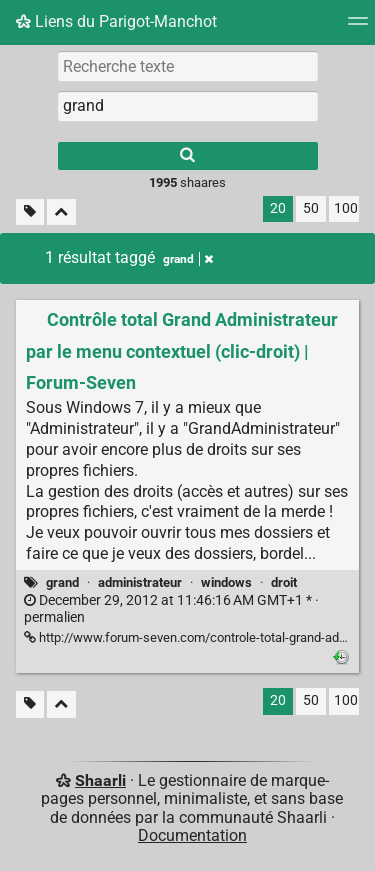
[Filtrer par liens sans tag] (30, 212)
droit (284, 582)
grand (62, 582)
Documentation (192, 835)
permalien (171, 609)
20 (278, 208)
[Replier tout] (61, 212)
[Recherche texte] (188, 66)
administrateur (140, 582)
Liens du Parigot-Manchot (116, 21)
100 (346, 208)
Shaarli (100, 780)
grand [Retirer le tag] (188, 259)
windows (226, 582)
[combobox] (188, 106)
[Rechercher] (188, 156)
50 (311, 208)
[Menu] (358, 27)
